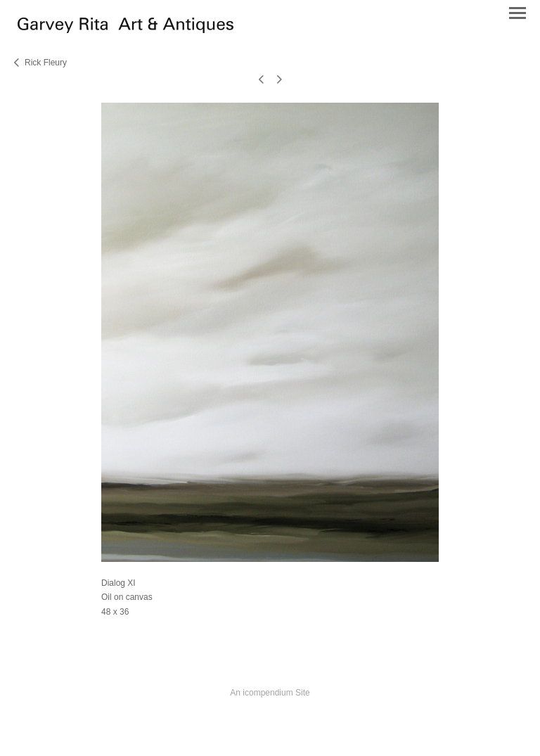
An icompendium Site (270, 693)
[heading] (126, 30)
